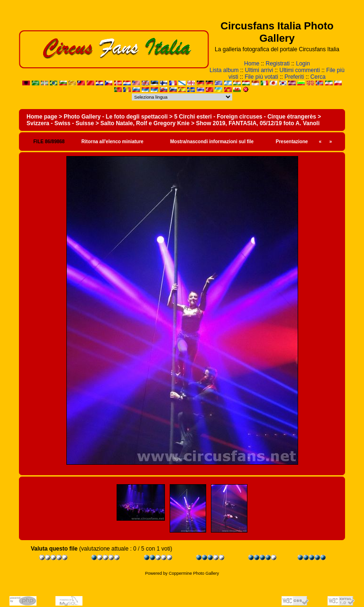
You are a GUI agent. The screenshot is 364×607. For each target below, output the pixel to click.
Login (303, 64)
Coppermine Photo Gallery (194, 573)
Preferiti (294, 77)
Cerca (318, 77)
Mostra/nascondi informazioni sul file (212, 142)
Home (252, 64)
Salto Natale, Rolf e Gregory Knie (145, 123)
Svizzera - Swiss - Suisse (60, 123)
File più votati (261, 77)
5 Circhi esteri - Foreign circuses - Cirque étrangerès (245, 117)
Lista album (224, 70)
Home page (42, 117)
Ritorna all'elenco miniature (113, 142)
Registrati (278, 64)
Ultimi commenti (300, 70)
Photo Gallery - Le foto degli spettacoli (115, 117)
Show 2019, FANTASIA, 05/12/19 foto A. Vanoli (258, 123)
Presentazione (292, 142)
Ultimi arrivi (259, 70)
